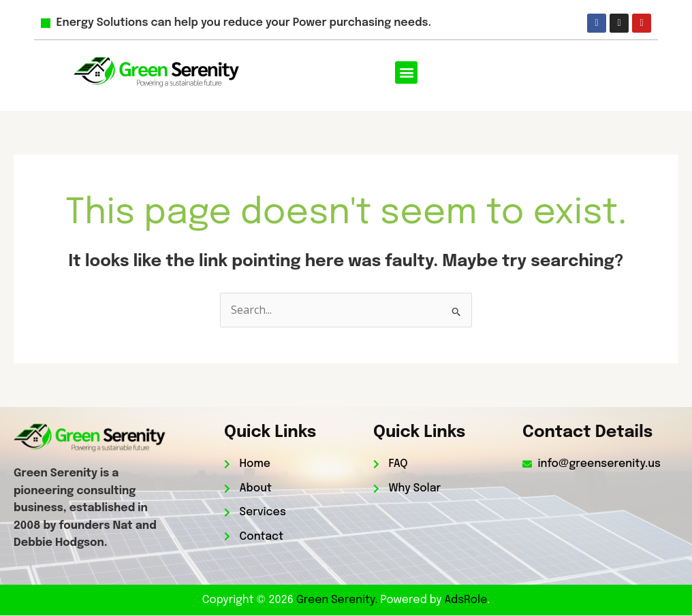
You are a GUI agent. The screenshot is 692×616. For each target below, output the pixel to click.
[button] (406, 72)
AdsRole (466, 600)
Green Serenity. (338, 600)
